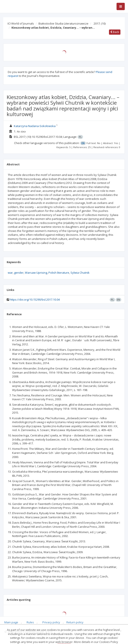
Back (115, 32)
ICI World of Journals (21, 23)
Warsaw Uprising (36, 273)
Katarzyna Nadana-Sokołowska (35, 126)
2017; (100, 23)
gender (19, 273)
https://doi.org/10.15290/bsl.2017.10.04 (35, 299)
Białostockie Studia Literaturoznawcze (63, 23)
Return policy (75, 622)
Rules (30, 622)
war (10, 273)
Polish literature (59, 273)
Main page (11, 622)
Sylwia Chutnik (80, 273)
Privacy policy (51, 622)
